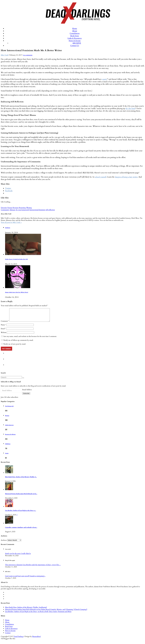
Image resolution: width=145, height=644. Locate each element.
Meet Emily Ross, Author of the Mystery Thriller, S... (21, 479)
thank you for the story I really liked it (18, 556)
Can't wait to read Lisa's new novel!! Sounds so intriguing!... (25, 579)
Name (3, 327)
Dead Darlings (19, 639)
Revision (16, 208)
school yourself (101, 177)
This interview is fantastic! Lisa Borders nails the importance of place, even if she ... (33, 567)
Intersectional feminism (37, 210)
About (75, 31)
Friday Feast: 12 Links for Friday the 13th (16, 259)
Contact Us (75, 46)
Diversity (4, 208)
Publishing (8, 446)
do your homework (22, 210)
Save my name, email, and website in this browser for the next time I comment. (30, 339)
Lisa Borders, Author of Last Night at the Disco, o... (21, 513)
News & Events (75, 41)
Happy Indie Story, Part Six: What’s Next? (17, 292)
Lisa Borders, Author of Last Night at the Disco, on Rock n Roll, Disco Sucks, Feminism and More (38, 614)
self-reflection (50, 210)
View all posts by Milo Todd (11, 222)
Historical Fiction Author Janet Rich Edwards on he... (21, 496)
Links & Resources (75, 38)
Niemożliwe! (36, 639)
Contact (8, 635)
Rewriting (22, 208)
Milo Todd (5, 55)
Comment (5, 324)
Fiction (10, 208)
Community (5, 210)
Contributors (75, 33)
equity (105, 79)
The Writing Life (9, 409)
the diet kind (130, 109)
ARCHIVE (77, 43)
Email (3, 331)
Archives (4, 543)
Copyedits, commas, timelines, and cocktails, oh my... (21, 530)
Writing (29, 208)
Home (75, 28)
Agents (7, 456)
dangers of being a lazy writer (126, 177)
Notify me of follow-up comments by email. (18, 343)
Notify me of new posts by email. (15, 347)
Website (4, 335)
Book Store (75, 36)
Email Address (27, 392)
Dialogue (8, 228)
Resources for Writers (10, 437)
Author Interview (9, 428)
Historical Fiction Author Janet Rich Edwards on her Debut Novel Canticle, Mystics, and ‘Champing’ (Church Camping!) (46, 612)
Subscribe (26, 396)
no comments (28, 55)
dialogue (13, 210)
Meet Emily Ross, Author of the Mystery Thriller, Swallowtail (26, 610)
